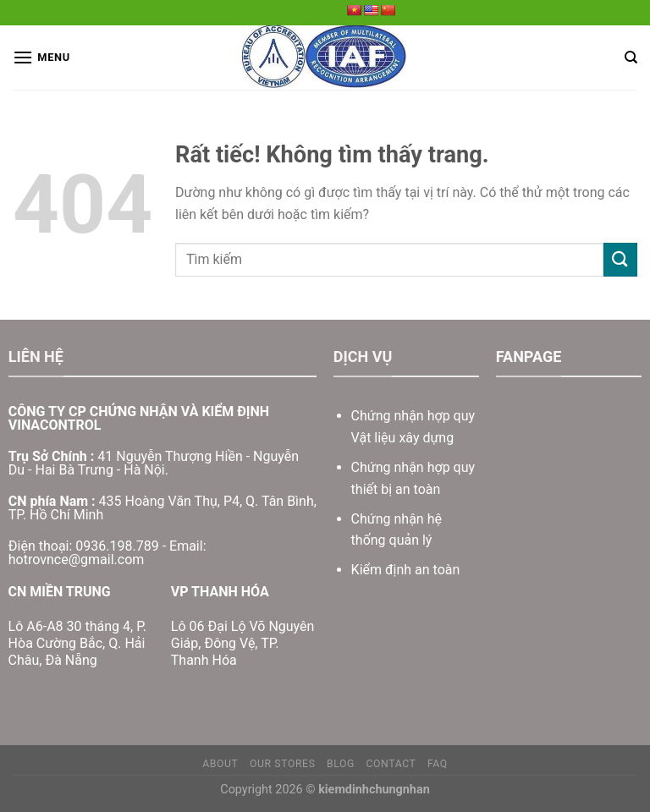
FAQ (438, 764)
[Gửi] (620, 259)
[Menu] (41, 57)
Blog (341, 764)
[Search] (631, 58)
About (220, 764)
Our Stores (283, 764)
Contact (391, 764)
